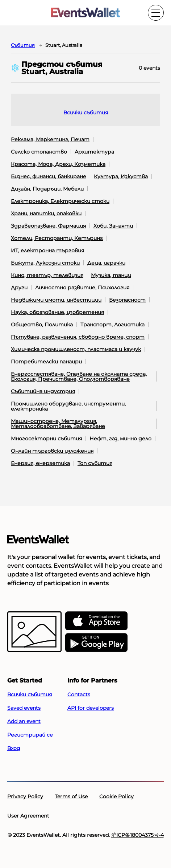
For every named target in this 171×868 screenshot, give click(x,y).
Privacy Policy (25, 796)
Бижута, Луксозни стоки (45, 263)
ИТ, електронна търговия (47, 250)
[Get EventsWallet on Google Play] (96, 643)
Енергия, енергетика (40, 463)
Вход (14, 748)
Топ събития (95, 463)
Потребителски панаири (46, 362)
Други (19, 288)
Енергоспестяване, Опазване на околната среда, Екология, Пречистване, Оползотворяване (79, 376)
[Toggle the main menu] (156, 13)
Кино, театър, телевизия (47, 275)
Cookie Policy (116, 796)
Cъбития (23, 45)
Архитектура (94, 152)
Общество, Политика (42, 325)
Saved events (24, 708)
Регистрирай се (30, 735)
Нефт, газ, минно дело (120, 439)
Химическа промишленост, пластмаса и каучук (76, 349)
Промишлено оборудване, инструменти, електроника (68, 406)
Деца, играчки (106, 263)
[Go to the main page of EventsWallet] (85, 13)
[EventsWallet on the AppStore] (96, 621)
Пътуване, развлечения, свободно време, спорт (78, 337)
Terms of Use (71, 796)
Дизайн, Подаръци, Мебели (47, 189)
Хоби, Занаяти (113, 226)
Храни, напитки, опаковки (46, 213)
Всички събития (86, 113)
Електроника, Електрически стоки (60, 201)
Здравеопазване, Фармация (48, 226)
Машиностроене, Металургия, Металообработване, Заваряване (58, 424)
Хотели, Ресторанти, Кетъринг (57, 238)
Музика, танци (111, 275)
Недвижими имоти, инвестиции (56, 300)
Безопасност (127, 300)
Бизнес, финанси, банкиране (49, 176)
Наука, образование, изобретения (57, 312)
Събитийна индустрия (43, 391)
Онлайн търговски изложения (52, 451)
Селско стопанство (39, 152)
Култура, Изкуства (121, 176)
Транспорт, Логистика (112, 325)
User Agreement (28, 816)
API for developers (91, 708)
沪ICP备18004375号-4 (137, 835)
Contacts (79, 694)
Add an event (24, 721)
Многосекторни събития (46, 439)
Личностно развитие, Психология (82, 288)
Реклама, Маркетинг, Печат (50, 139)
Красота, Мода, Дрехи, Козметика (58, 164)
